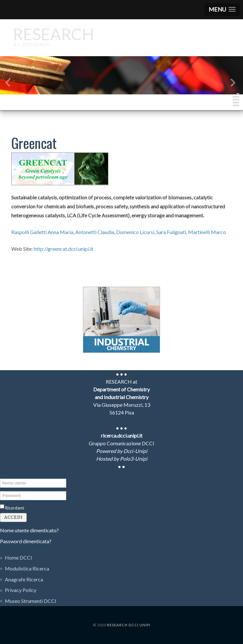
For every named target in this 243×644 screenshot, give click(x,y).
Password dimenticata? (26, 541)
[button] (222, 9)
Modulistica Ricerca (27, 568)
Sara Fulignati (171, 232)
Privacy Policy (21, 590)
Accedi (13, 517)
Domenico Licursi (135, 232)
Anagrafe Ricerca (24, 579)
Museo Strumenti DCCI (31, 601)
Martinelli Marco (207, 232)
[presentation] (8, 84)
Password (0, 491)
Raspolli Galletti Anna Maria (42, 232)
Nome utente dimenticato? (29, 530)
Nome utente (0, 478)
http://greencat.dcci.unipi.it (63, 249)
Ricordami (15, 508)
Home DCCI (18, 557)
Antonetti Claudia (95, 232)
